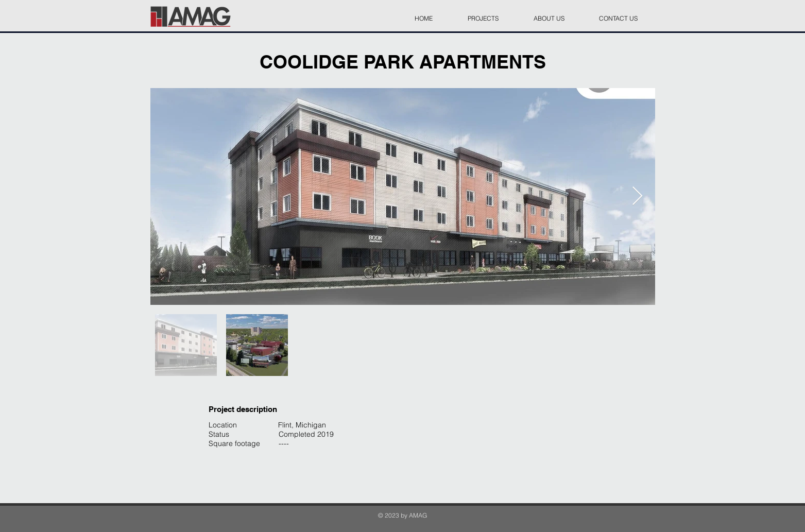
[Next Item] (637, 196)
